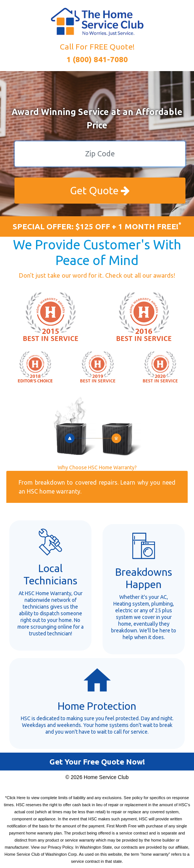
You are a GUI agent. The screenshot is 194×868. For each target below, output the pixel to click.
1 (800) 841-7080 (97, 59)
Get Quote (100, 190)
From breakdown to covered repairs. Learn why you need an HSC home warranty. (97, 487)
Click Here (16, 798)
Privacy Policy (61, 847)
